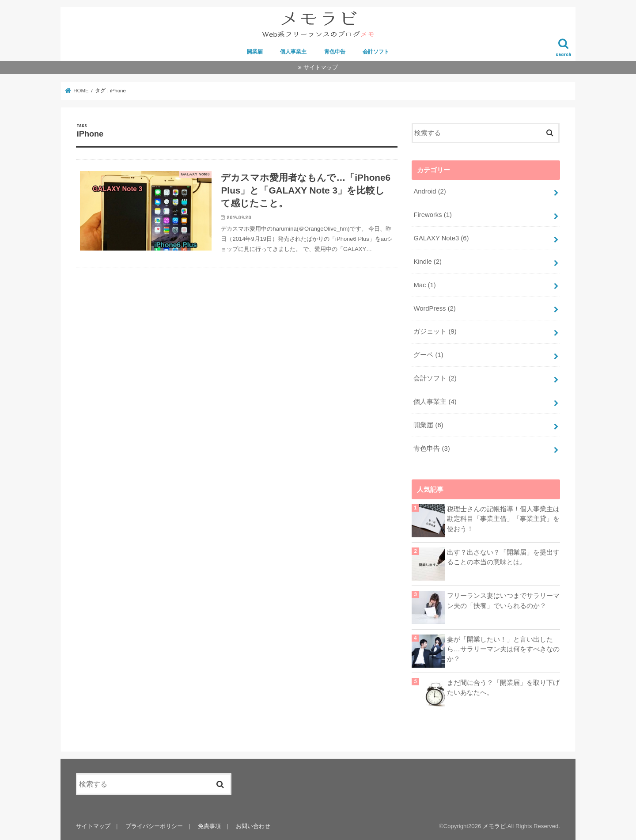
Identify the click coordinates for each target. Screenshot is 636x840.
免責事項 (209, 826)
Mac (424, 285)
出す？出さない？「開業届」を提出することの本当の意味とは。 (503, 557)
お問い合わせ (253, 826)
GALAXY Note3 (441, 238)
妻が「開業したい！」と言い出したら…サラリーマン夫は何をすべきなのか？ (503, 649)
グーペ (428, 355)
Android (430, 191)
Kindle (427, 262)
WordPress (434, 308)
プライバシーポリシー (154, 826)
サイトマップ (321, 67)
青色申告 (335, 52)
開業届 (255, 52)
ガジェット (435, 331)
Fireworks (433, 215)
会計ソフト (376, 52)
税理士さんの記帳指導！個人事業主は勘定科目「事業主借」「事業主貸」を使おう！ (503, 519)
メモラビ (494, 826)
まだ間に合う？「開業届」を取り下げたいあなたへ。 (503, 688)
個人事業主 (293, 52)
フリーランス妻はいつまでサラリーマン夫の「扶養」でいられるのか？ (503, 601)
